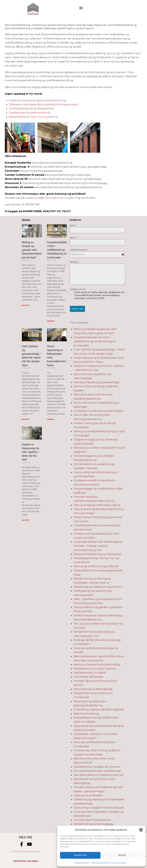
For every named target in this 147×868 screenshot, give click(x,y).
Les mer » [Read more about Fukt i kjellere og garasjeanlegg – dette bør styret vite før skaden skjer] (26, 419)
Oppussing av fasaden (88, 795)
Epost (73, 238)
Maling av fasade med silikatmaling (97, 664)
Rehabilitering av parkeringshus (95, 668)
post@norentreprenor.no (51, 198)
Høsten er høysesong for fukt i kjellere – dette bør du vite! (31, 452)
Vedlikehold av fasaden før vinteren (97, 766)
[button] (141, 830)
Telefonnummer (79, 250)
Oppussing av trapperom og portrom (98, 586)
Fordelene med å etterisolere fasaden (99, 410)
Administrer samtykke (26, 860)
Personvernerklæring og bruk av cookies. (109, 862)
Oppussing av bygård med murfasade (99, 807)
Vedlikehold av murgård (90, 672)
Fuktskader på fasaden (89, 676)
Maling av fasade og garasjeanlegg (96, 382)
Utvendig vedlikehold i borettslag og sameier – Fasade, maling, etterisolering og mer (98, 545)
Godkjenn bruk (78, 289)
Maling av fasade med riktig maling (97, 504)
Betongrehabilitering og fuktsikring (97, 553)
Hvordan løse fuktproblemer (92, 819)
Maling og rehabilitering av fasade (96, 566)
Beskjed (74, 262)
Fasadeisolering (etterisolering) (30, 113)
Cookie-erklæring (82, 862)
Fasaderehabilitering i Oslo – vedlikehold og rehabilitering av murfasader (59, 250)
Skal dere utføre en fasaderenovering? (99, 774)
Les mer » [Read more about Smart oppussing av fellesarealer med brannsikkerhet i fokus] (51, 419)
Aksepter (80, 855)
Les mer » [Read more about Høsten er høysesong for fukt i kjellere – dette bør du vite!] (26, 520)
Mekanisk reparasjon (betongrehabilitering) (38, 100)
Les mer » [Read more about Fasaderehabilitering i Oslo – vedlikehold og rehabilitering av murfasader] (51, 321)
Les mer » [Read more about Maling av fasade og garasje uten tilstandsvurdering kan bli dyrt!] (26, 305)
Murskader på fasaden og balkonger (97, 770)
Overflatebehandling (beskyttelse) (31, 108)
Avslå (122, 855)
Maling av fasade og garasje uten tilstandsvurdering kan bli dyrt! (33, 250)
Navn (73, 225)
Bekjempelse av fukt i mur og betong (33, 117)
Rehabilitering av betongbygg (93, 823)
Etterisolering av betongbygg (93, 688)
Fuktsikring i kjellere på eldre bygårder (99, 709)
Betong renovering (86, 713)
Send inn (77, 309)
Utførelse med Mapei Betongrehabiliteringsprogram (44, 104)
